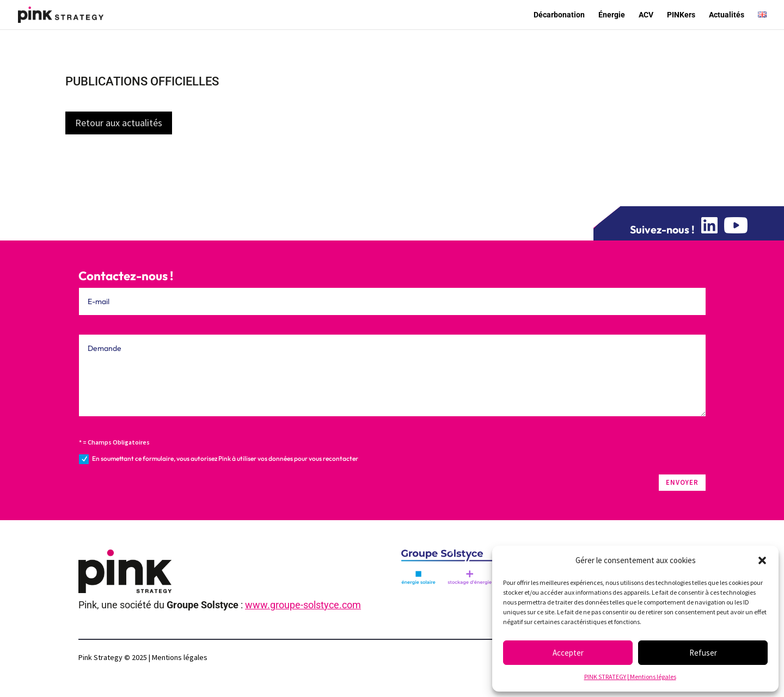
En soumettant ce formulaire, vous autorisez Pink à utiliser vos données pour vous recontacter (219, 459)
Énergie (612, 15)
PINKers (681, 15)
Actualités (727, 15)
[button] (762, 560)
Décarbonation (559, 15)
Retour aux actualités (119, 123)
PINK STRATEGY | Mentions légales (630, 677)
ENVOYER (682, 482)
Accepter (568, 653)
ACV (646, 15)
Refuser (703, 653)
